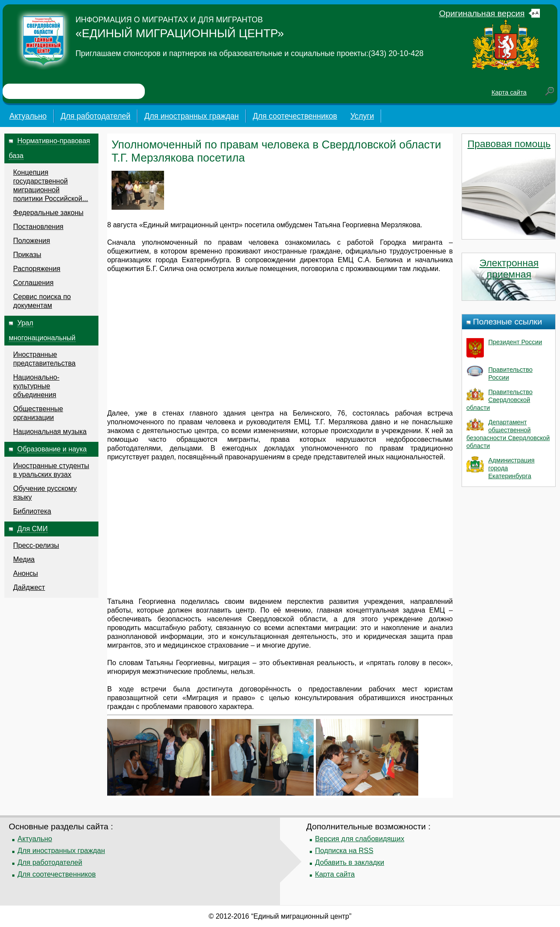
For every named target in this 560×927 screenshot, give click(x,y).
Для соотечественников (295, 116)
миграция (234, 663)
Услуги (362, 116)
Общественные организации (38, 413)
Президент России (515, 342)
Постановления (38, 227)
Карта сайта (509, 92)
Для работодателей (96, 116)
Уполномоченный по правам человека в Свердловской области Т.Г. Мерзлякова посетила (276, 151)
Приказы (27, 255)
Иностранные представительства (44, 359)
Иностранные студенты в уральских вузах (51, 470)
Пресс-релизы (36, 545)
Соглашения (33, 283)
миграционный (194, 225)
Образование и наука (52, 449)
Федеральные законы (48, 213)
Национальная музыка (50, 432)
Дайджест (29, 587)
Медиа (24, 559)
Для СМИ (32, 529)
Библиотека (32, 511)
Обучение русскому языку (45, 493)
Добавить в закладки (350, 862)
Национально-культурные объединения (36, 386)
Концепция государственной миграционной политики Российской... (51, 185)
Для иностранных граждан (192, 116)
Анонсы (26, 573)
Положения (31, 241)
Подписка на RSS (344, 850)
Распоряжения (37, 269)
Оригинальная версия (482, 13)
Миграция (202, 698)
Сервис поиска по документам (42, 301)
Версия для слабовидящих (360, 839)
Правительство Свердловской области (499, 400)
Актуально (28, 116)
